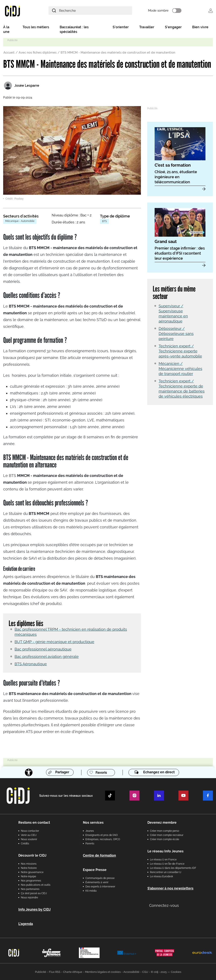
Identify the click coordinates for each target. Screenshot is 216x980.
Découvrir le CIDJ (32, 855)
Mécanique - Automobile (20, 222)
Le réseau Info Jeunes (165, 851)
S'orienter (121, 28)
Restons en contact (34, 822)
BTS (104, 222)
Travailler (147, 28)
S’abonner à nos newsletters (170, 888)
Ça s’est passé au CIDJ (34, 893)
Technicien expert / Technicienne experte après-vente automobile (180, 352)
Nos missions (29, 863)
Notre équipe (28, 876)
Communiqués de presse (100, 878)
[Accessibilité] (28, 772)
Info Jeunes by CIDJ (34, 909)
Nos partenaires (30, 889)
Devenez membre (162, 822)
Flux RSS (55, 971)
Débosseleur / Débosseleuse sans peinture (176, 334)
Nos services (93, 822)
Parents (90, 843)
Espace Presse (95, 869)
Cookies (176, 971)
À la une (6, 30)
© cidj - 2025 (159, 971)
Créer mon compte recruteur (167, 835)
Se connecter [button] (211, 11)
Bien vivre (200, 28)
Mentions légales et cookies (103, 971)
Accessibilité (131, 971)
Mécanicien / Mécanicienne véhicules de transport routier (180, 369)
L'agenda (26, 923)
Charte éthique (73, 971)
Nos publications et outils (36, 884)
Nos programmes (31, 880)
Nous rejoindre (29, 897)
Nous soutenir (29, 839)
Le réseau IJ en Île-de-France (167, 863)
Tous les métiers (36, 28)
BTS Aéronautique (31, 663)
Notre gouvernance (32, 872)
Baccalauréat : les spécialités (74, 30)
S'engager (173, 28)
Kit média (91, 890)
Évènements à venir (97, 882)
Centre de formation (99, 855)
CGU (145, 971)
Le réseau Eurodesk (161, 876)
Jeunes (90, 830)
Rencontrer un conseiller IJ (166, 872)
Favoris (101, 772)
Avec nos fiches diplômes (38, 53)
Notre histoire (29, 868)
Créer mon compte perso (165, 830)
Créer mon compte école (165, 839)
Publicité (41, 971)
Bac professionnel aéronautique (43, 649)
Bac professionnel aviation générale (47, 656)
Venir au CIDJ (29, 835)
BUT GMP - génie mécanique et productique (54, 641)
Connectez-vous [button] (164, 905)
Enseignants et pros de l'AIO (102, 835)
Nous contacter (30, 830)
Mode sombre (163, 11)
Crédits (25, 843)
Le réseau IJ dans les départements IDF (173, 868)
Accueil (9, 53)
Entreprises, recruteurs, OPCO (103, 839)
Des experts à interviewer (100, 886)
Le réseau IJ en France (163, 859)
